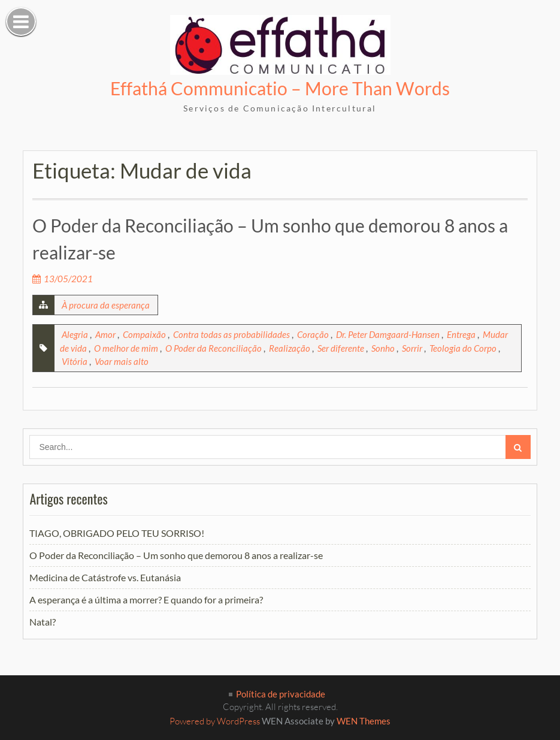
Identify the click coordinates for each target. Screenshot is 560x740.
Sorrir (412, 348)
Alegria (75, 334)
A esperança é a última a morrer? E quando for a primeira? (146, 599)
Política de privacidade (281, 694)
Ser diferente (341, 348)
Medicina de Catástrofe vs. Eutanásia (105, 577)
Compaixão (144, 334)
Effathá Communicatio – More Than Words (280, 88)
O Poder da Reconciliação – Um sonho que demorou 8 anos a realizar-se (176, 555)
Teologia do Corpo (463, 348)
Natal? (43, 622)
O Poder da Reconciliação (214, 348)
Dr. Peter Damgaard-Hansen (388, 334)
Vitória (75, 361)
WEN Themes (364, 721)
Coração (313, 334)
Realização (290, 348)
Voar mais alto (122, 361)
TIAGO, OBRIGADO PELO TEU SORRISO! (117, 533)
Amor (105, 334)
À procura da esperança (106, 305)
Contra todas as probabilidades (231, 334)
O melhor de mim (126, 348)
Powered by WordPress (215, 721)
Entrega (461, 334)
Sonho (383, 348)
